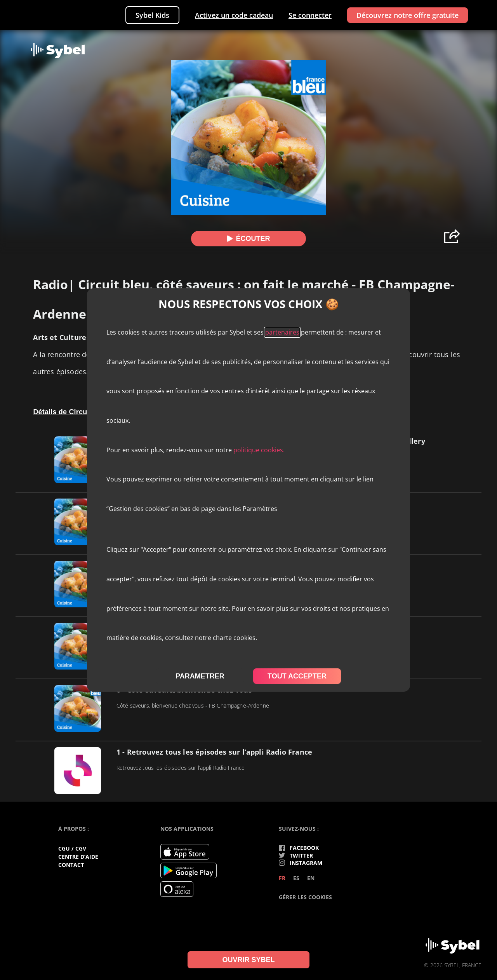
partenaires (282, 332)
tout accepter (297, 676)
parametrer (200, 676)
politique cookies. (259, 450)
